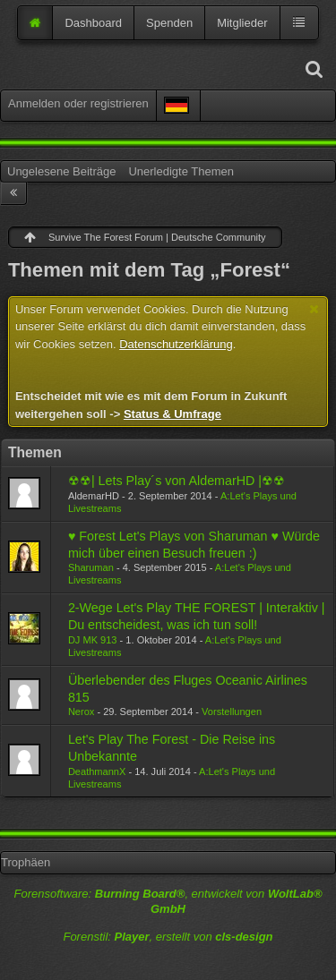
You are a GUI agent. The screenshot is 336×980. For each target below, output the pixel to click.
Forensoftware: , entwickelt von (168, 901)
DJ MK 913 (93, 640)
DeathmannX (97, 771)
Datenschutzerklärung (176, 344)
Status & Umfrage (172, 414)
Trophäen (26, 862)
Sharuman (91, 567)
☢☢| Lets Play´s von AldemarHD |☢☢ (177, 481)
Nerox (81, 712)
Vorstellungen (232, 712)
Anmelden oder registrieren (78, 103)
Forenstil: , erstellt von (168, 937)
